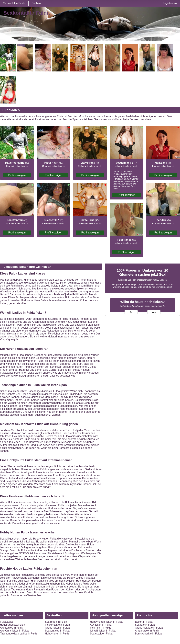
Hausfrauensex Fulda (12, 625)
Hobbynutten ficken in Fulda (106, 622)
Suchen (36, 3)
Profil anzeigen (17, 175)
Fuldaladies (7, 622)
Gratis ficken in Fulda (57, 628)
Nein (154, 312)
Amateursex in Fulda (147, 631)
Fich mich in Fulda (101, 628)
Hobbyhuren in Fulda (57, 634)
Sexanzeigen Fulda (101, 634)
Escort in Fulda (144, 622)
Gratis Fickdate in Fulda (149, 628)
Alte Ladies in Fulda (12, 628)
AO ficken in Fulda (101, 625)
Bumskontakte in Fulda (148, 634)
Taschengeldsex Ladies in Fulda (19, 634)
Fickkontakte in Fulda (57, 625)
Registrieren (170, 3)
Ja (131, 312)
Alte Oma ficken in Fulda (14, 631)
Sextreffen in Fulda (56, 622)
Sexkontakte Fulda (14, 3)
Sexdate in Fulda (145, 625)
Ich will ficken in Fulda (103, 631)
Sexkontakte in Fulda (57, 631)
